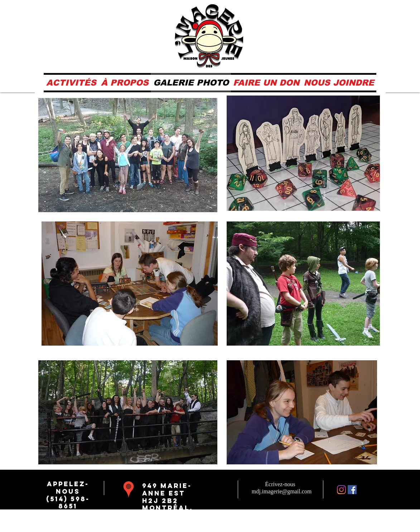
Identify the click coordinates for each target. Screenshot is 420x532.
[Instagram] (341, 490)
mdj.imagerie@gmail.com (282, 491)
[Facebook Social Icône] (352, 490)
